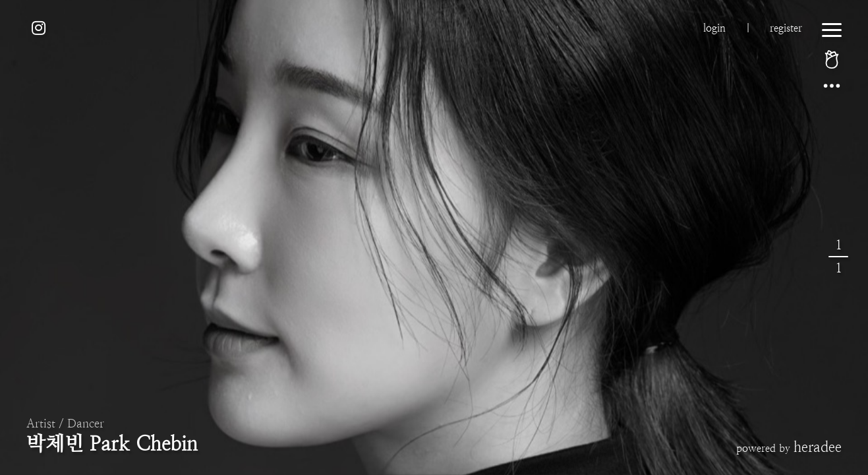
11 (838, 257)
